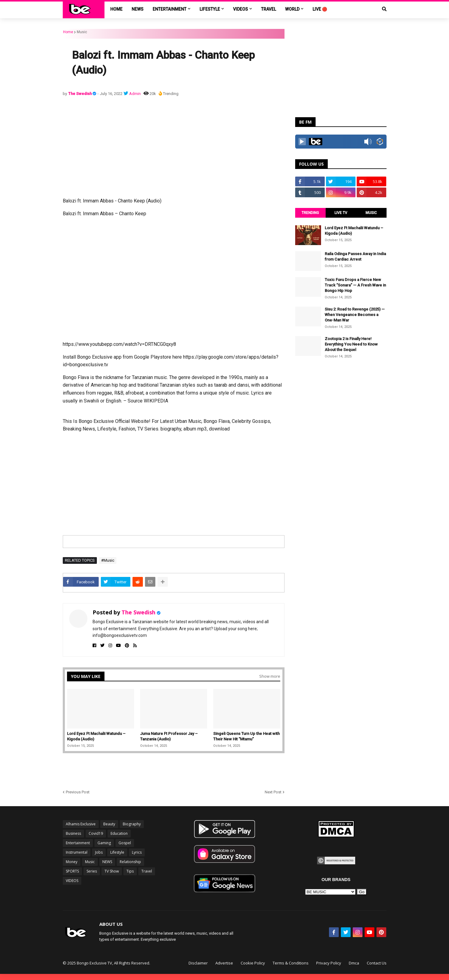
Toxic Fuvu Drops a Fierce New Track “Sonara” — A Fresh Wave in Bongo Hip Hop (355, 285)
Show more (270, 676)
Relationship (130, 862)
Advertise (224, 963)
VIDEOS (72, 881)
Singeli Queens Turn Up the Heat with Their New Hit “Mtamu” (246, 736)
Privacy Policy (329, 963)
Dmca (354, 963)
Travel (147, 871)
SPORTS (72, 871)
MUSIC (371, 213)
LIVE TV (341, 213)
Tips (130, 871)
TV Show (112, 871)
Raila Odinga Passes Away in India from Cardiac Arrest (355, 256)
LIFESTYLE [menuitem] (210, 9)
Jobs (99, 852)
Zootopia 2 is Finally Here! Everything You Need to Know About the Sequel (351, 344)
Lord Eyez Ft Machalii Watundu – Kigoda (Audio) (96, 736)
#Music (108, 560)
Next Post (273, 792)
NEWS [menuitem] (138, 9)
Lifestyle (117, 852)
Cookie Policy (253, 963)
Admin (135, 94)
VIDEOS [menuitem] (240, 9)
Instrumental (77, 852)
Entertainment (78, 843)
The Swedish (80, 94)
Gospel (125, 843)
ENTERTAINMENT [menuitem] (170, 9)
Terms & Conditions (291, 963)
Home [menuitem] (116, 9)
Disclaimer (198, 963)
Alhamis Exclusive (81, 824)
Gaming (104, 843)
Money (72, 862)
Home (68, 32)
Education (119, 833)
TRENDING (310, 213)
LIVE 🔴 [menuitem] (320, 9)
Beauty (109, 824)
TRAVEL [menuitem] (269, 9)
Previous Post (78, 792)
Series (92, 871)
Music (82, 32)
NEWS (107, 862)
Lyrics (137, 852)
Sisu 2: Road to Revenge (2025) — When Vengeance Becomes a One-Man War (355, 315)
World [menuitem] (292, 9)
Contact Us (377, 963)
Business (73, 833)
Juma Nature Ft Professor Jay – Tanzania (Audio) (169, 736)
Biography (132, 824)
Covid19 (96, 833)
